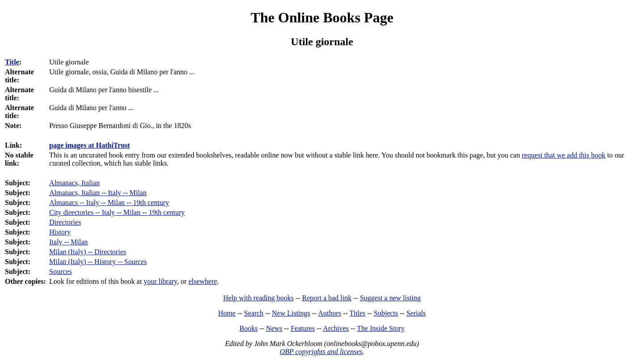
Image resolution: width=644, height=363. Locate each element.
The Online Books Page (322, 17)
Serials (416, 313)
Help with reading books (258, 298)
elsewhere (203, 281)
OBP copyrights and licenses (321, 352)
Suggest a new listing (390, 298)
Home (227, 313)
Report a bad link (327, 298)
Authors (330, 313)
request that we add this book (564, 155)
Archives (336, 328)
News (274, 328)
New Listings (291, 313)
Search (254, 313)
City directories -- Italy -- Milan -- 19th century (117, 212)
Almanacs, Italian (74, 183)
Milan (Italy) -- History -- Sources (98, 262)
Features (303, 328)
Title (12, 62)
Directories (65, 222)
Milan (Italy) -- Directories (88, 252)
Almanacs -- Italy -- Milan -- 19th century (109, 203)
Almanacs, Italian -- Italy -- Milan (98, 193)
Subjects (386, 313)
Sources (61, 271)
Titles (357, 313)
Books (248, 328)
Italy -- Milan (68, 242)
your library (160, 281)
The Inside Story (381, 328)
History (60, 232)
